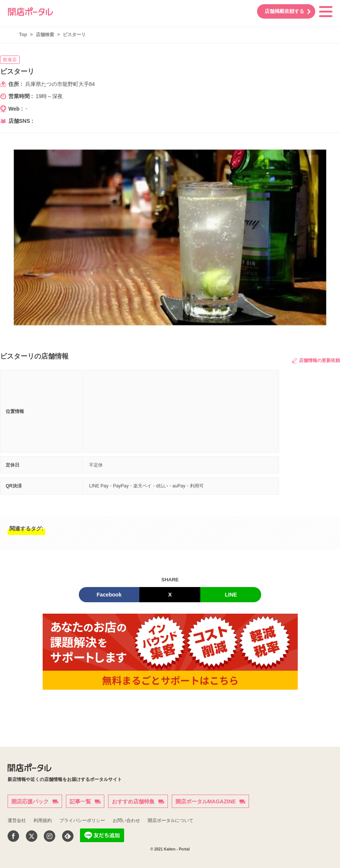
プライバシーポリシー (82, 820)
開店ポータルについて (171, 820)
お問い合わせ (126, 820)
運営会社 (17, 820)
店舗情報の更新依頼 (316, 361)
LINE (231, 595)
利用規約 (43, 820)
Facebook (109, 595)
